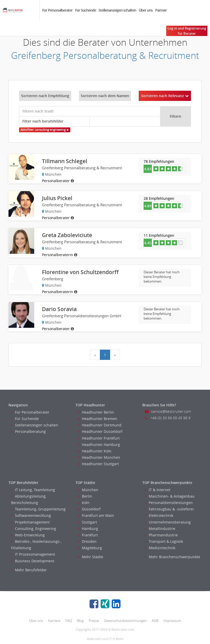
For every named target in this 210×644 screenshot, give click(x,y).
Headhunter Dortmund (100, 425)
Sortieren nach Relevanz (165, 96)
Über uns (146, 10)
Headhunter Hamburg (99, 445)
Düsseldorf (89, 509)
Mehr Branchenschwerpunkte (173, 557)
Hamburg (88, 529)
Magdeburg (90, 548)
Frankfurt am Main (96, 515)
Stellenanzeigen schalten (117, 10)
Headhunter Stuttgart (98, 464)
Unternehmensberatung (168, 522)
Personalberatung (28, 431)
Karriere (54, 621)
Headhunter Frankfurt (99, 438)
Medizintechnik (160, 548)
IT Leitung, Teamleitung (33, 490)
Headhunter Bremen (98, 419)
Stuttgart (87, 522)
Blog (80, 621)
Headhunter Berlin (96, 412)
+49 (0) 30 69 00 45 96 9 (168, 418)
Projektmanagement (30, 522)
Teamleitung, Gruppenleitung (38, 509)
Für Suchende (86, 10)
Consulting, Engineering (34, 529)
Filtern (176, 116)
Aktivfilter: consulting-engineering (45, 130)
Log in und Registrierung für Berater (187, 31)
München (88, 490)
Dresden (87, 541)
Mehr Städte (91, 557)
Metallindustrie (160, 529)
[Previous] (95, 355)
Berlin (85, 496)
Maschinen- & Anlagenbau (170, 496)
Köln (84, 503)
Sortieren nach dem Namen (105, 96)
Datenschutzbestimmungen (125, 621)
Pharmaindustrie (161, 535)
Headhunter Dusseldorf (100, 431)
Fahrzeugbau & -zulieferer (169, 509)
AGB (155, 621)
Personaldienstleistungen (169, 503)
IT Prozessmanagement (33, 554)
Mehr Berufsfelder (29, 570)
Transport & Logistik (164, 541)
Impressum (172, 621)
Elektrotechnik (159, 515)
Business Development (33, 561)
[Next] (115, 355)
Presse (94, 621)
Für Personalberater (57, 10)
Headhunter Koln (95, 451)
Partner (161, 10)
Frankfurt (88, 535)
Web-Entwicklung (28, 535)
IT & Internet (158, 490)
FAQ (69, 621)
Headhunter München (99, 457)
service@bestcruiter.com (168, 411)
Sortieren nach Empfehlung (45, 96)
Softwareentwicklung (31, 515)
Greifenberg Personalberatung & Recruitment (105, 55)
